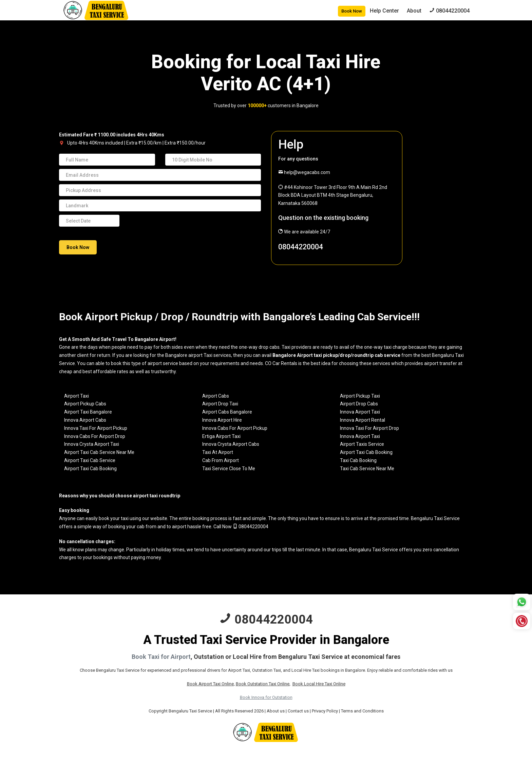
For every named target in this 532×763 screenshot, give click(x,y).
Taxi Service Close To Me (229, 469)
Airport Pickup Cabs (85, 404)
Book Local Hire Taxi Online (319, 684)
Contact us (298, 711)
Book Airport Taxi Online (210, 684)
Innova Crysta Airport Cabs (231, 444)
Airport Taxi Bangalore (88, 412)
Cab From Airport (221, 460)
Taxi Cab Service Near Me (367, 469)
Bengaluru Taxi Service (435, 518)
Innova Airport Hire (222, 420)
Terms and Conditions (362, 711)
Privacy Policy (325, 711)
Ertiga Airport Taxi (221, 436)
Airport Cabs (216, 396)
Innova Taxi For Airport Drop (369, 428)
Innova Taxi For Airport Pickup (96, 428)
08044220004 (301, 247)
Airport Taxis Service (362, 444)
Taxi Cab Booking (358, 460)
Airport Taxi (77, 396)
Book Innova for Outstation (266, 697)
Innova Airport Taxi (360, 412)
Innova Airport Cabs (85, 420)
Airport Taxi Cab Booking (366, 452)
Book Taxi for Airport (161, 657)
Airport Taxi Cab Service (90, 460)
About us (276, 711)
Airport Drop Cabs (359, 404)
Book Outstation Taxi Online (263, 684)
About (414, 11)
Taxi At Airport (218, 452)
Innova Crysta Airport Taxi (92, 444)
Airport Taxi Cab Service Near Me (99, 452)
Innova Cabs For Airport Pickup (235, 428)
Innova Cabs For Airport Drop (95, 436)
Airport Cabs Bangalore (227, 412)
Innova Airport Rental (363, 420)
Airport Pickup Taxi (360, 396)
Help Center (384, 11)
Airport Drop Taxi (220, 404)
